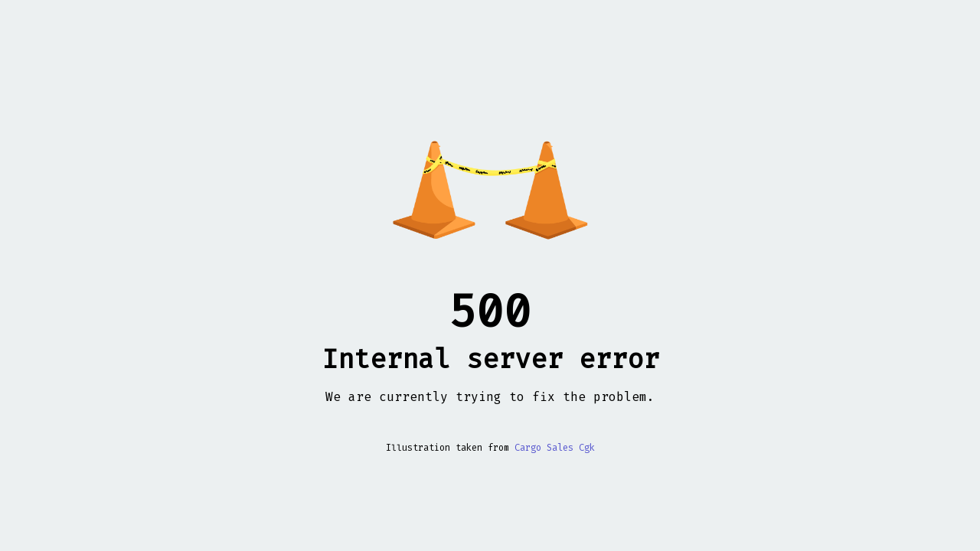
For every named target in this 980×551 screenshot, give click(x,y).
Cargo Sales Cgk (555, 448)
